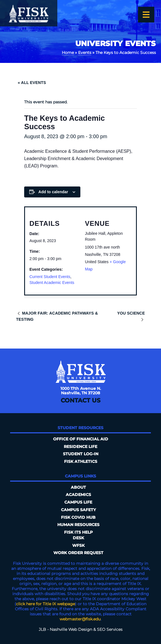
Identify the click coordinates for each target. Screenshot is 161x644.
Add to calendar (53, 192)
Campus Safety (78, 510)
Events (85, 53)
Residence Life (80, 447)
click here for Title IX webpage (46, 604)
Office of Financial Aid (81, 439)
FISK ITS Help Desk (78, 535)
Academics (78, 495)
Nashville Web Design (71, 629)
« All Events (32, 83)
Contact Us (80, 400)
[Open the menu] (146, 15)
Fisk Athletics (81, 461)
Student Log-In (81, 454)
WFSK (78, 545)
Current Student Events (50, 277)
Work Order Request (78, 553)
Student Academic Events (52, 283)
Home (68, 53)
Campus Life (78, 502)
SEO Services (110, 629)
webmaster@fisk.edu (80, 619)
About (78, 487)
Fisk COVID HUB (78, 517)
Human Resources (78, 525)
